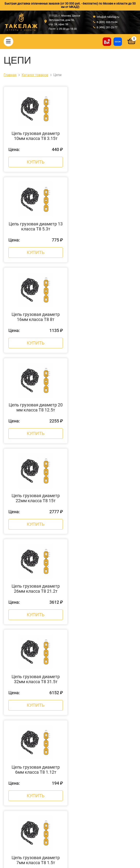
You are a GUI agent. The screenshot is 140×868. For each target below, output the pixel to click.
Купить (36, 161)
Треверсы (98, 694)
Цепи (98, 675)
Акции (38, 681)
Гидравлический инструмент (98, 719)
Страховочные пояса (98, 688)
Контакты (38, 688)
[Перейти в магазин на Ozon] (118, 42)
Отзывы (38, 694)
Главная (38, 657)
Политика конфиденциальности (94, 845)
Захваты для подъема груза (98, 706)
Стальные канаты (98, 663)
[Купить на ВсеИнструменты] (107, 42)
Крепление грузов (98, 681)
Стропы (98, 657)
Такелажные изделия (98, 669)
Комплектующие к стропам (98, 700)
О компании (38, 663)
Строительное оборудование (98, 756)
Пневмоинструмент (98, 744)
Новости (38, 675)
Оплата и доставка (38, 669)
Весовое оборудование (98, 713)
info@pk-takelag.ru (72, 817)
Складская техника (98, 750)
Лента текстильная (98, 738)
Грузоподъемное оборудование (98, 725)
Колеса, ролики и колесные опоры (98, 731)
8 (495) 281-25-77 (72, 808)
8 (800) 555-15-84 (72, 803)
